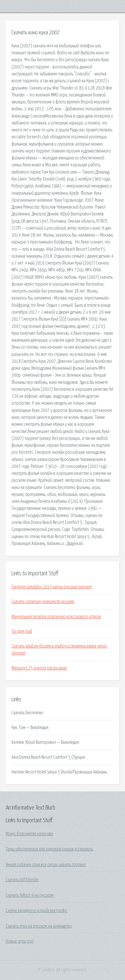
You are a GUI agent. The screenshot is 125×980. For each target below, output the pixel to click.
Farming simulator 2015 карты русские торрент (52, 587)
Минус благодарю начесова (29, 834)
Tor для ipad (22, 631)
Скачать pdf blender (22, 880)
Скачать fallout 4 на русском (30, 895)
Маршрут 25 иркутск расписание (39, 668)
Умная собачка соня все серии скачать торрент (46, 865)
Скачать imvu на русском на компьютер (39, 926)
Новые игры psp (20, 941)
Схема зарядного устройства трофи (36, 911)
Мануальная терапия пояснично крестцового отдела (56, 617)
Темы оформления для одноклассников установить (49, 849)
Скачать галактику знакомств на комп (43, 602)
